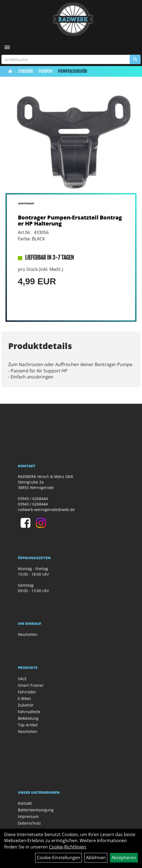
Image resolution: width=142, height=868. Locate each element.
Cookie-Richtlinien (67, 847)
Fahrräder (27, 692)
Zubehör (25, 71)
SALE (22, 679)
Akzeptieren (124, 858)
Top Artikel (28, 725)
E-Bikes (24, 698)
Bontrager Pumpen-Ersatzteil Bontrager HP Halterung (70, 220)
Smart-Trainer (31, 685)
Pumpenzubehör (73, 71)
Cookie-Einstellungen (59, 858)
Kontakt (25, 803)
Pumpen (45, 71)
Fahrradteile (29, 712)
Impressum (28, 816)
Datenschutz (29, 823)
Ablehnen (96, 858)
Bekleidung (28, 718)
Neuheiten (28, 634)
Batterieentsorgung (36, 810)
